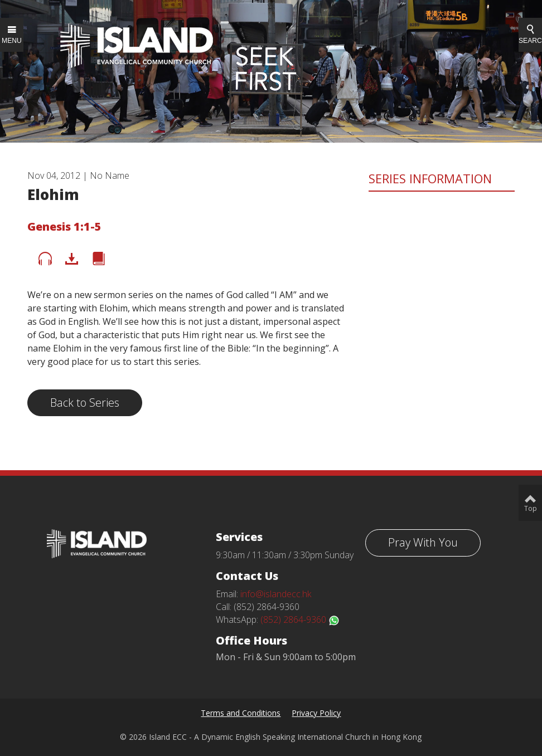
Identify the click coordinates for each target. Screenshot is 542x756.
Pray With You (423, 542)
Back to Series (85, 403)
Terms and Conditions (241, 713)
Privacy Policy (316, 713)
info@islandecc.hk (276, 594)
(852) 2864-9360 (300, 620)
